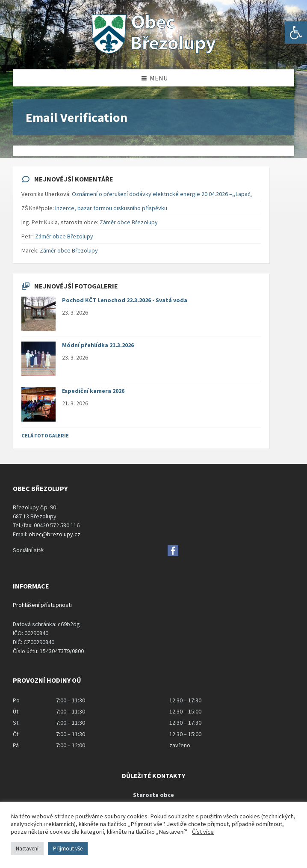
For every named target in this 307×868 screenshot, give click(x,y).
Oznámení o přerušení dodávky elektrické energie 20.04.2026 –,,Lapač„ (162, 194)
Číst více (203, 832)
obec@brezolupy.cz (55, 534)
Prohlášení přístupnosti (42, 605)
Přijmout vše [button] (68, 849)
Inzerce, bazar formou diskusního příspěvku (111, 208)
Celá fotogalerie (45, 435)
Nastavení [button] (27, 849)
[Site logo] (153, 53)
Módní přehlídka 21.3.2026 (98, 345)
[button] (296, 33)
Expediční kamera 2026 (93, 391)
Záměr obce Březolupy (129, 222)
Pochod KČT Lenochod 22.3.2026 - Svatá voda (125, 300)
